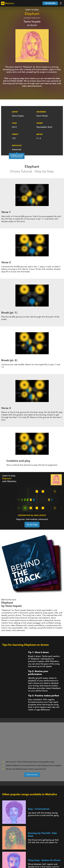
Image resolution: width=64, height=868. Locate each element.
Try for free (50, 3)
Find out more (32, 775)
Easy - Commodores (39, 809)
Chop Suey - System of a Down (44, 860)
